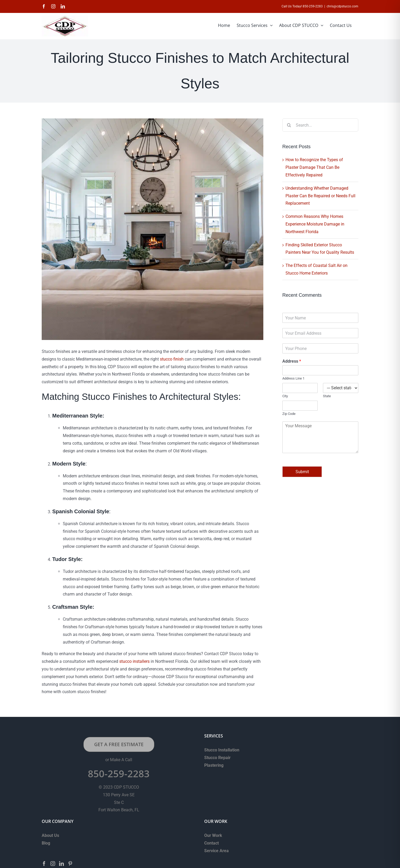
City (285, 396)
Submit (302, 472)
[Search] (289, 125)
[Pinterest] (70, 864)
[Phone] (320, 348)
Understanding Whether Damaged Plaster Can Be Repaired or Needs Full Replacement (320, 196)
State (327, 396)
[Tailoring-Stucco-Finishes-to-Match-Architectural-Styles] (153, 229)
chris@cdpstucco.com (342, 6)
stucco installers (134, 661)
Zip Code (289, 414)
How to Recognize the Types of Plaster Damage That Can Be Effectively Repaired (314, 167)
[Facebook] (44, 864)
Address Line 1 (293, 378)
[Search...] (320, 125)
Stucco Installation (222, 750)
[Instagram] (53, 864)
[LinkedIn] (61, 864)
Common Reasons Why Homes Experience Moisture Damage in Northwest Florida (315, 224)
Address (292, 361)
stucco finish (172, 359)
